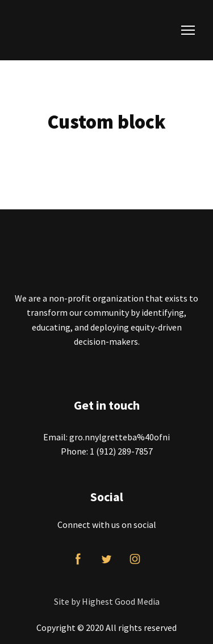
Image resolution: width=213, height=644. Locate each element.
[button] (78, 559)
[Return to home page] (84, 30)
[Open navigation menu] (188, 30)
